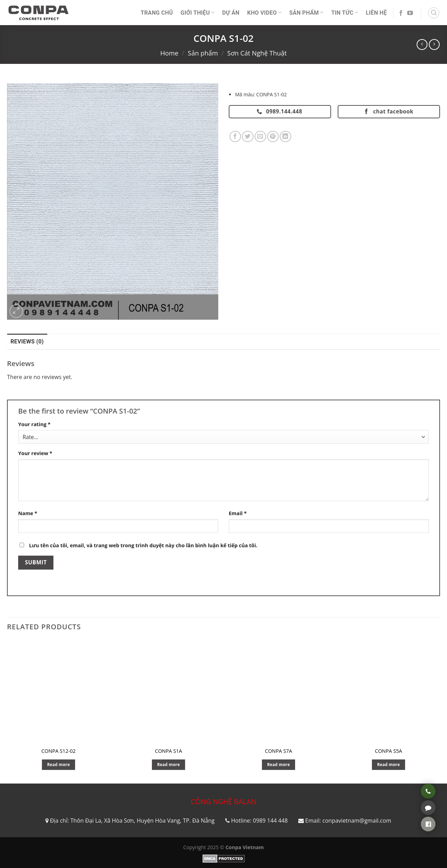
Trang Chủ (157, 13)
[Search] (434, 13)
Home (169, 53)
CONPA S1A (169, 751)
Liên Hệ (376, 13)
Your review (35, 453)
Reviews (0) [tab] (27, 342)
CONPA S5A (389, 751)
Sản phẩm (306, 12)
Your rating (34, 424)
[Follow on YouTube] (410, 13)
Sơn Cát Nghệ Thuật (257, 53)
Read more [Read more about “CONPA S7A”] (279, 765)
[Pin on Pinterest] (273, 137)
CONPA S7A (279, 751)
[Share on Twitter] (248, 137)
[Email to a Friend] (260, 137)
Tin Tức (345, 12)
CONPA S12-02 (58, 751)
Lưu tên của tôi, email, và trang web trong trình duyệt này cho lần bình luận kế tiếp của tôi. (143, 545)
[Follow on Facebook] (401, 13)
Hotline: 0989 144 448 (259, 821)
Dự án (231, 13)
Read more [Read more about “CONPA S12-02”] (58, 765)
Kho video (264, 12)
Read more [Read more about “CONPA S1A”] (168, 765)
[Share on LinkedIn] (285, 137)
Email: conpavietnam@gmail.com (348, 821)
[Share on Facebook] (235, 137)
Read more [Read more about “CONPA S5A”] (389, 765)
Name (28, 513)
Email (238, 513)
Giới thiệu (197, 12)
